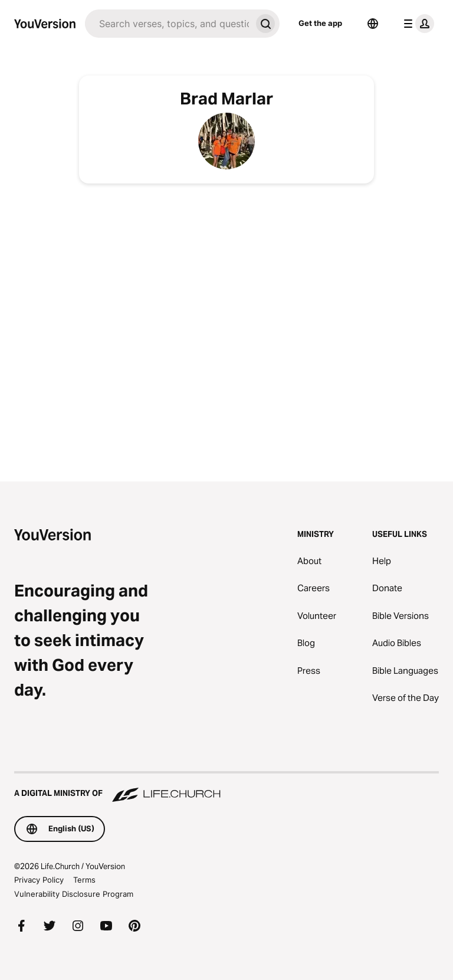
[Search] (168, 24)
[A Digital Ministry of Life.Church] (226, 788)
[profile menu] (416, 24)
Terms (84, 880)
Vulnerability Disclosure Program (74, 894)
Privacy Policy (39, 880)
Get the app (320, 23)
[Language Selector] (373, 24)
